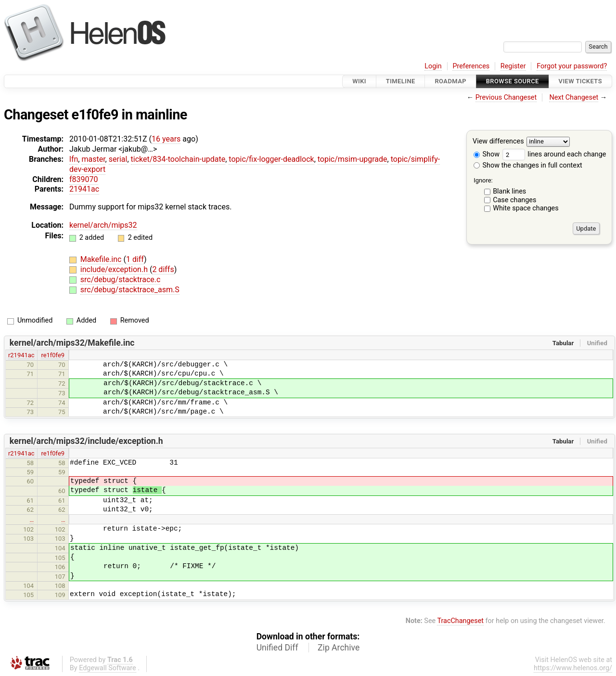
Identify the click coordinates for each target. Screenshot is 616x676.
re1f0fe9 (53, 355)
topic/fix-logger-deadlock (271, 159)
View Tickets (580, 81)
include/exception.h (115, 269)
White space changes (526, 208)
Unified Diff (277, 648)
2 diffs (163, 269)
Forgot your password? (572, 66)
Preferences (471, 66)
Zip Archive (339, 648)
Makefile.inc (102, 259)
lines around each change (554, 154)
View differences (498, 142)
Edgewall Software (108, 668)
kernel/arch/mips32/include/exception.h (86, 441)
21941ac (84, 189)
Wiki (359, 81)
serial (118, 159)
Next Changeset (574, 97)
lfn (74, 159)
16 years (166, 139)
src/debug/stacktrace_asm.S (130, 290)
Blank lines (509, 191)
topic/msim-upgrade (353, 159)
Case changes (514, 200)
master (93, 159)
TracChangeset (460, 621)
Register (513, 66)
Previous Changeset (506, 97)
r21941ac (21, 355)
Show (487, 154)
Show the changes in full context (528, 165)
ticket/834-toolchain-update (178, 159)
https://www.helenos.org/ (573, 668)
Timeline (401, 81)
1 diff (135, 259)
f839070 (84, 179)
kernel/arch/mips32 (103, 225)
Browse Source (513, 81)
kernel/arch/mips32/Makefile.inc (72, 343)
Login (433, 66)
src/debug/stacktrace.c (121, 279)
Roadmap (450, 81)
